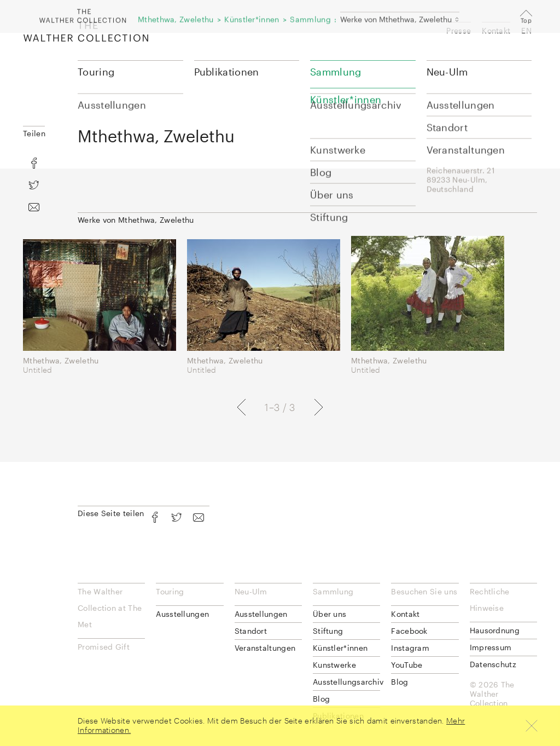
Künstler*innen (340, 648)
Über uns (329, 614)
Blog (321, 699)
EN (526, 30)
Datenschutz (493, 664)
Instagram (410, 648)
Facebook (409, 631)
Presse (459, 30)
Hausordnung (495, 630)
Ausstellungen (182, 614)
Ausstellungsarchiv (346, 682)
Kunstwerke (334, 665)
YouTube (407, 665)
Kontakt (496, 30)
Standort (251, 631)
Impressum (491, 647)
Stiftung (328, 631)
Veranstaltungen (265, 648)
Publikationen (227, 72)
